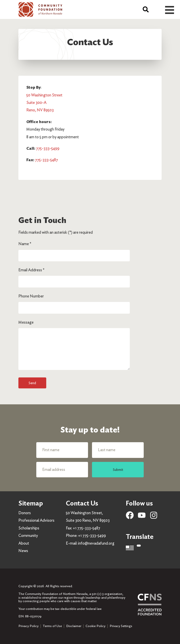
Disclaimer (74, 626)
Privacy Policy (28, 626)
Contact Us (82, 503)
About (24, 543)
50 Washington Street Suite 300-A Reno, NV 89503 (44, 103)
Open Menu (170, 10)
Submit (118, 469)
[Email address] (62, 470)
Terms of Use (52, 626)
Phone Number (31, 296)
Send (32, 383)
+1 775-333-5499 (92, 536)
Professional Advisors (36, 520)
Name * (25, 244)
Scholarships (29, 528)
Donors (25, 513)
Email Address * (31, 270)
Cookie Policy (95, 626)
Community (28, 536)
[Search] (146, 9)
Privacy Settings (121, 626)
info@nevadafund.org (96, 543)
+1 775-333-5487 (87, 528)
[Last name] (118, 450)
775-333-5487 (46, 160)
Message (26, 322)
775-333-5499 (48, 148)
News (23, 551)
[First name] (62, 450)
